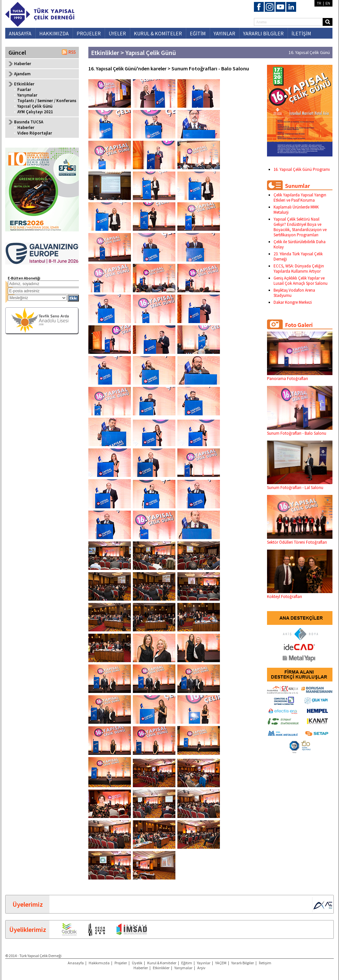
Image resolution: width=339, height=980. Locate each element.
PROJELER (89, 33)
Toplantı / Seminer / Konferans (47, 101)
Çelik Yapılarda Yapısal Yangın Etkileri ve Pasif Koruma (300, 198)
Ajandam (22, 74)
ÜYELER (117, 33)
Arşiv (201, 968)
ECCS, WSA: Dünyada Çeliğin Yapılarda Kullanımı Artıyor (299, 269)
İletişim (265, 963)
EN (328, 3)
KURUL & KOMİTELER (158, 33)
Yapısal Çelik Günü (35, 106)
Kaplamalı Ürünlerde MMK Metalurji (296, 210)
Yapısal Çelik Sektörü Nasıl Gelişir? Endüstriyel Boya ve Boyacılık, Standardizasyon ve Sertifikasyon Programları (300, 227)
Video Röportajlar (35, 133)
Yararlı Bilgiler (243, 963)
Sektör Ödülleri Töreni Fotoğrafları (300, 540)
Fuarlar (24, 90)
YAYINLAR (224, 33)
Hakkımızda (99, 963)
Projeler (121, 963)
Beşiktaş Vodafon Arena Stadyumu (294, 293)
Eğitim (187, 963)
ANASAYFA (20, 33)
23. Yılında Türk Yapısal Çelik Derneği (298, 256)
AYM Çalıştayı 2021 (35, 112)
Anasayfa (76, 963)
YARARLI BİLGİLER (263, 33)
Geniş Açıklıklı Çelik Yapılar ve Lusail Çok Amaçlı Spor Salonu (301, 281)
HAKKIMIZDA (54, 33)
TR (319, 3)
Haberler (23, 64)
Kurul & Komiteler (162, 963)
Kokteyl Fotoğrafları (300, 594)
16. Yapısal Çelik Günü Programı (302, 169)
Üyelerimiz (28, 904)
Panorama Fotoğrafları (300, 376)
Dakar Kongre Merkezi (293, 302)
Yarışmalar (27, 95)
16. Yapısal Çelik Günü (309, 52)
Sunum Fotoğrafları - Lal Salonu (300, 485)
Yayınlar (204, 963)
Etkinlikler (161, 968)
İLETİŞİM (301, 33)
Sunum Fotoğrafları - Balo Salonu (300, 431)
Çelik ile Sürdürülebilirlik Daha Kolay (300, 244)
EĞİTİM (198, 33)
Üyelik (137, 963)
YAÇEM (221, 963)
